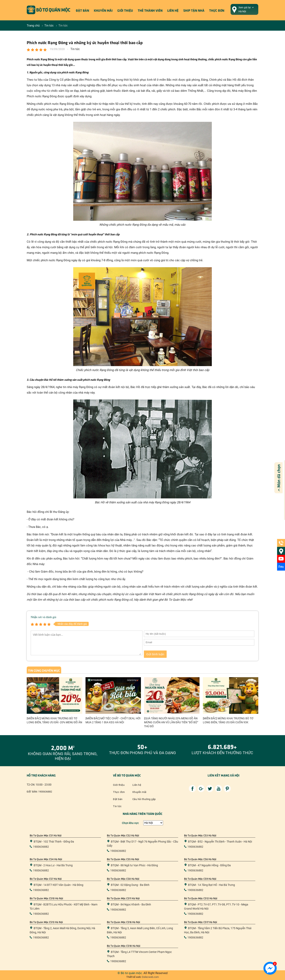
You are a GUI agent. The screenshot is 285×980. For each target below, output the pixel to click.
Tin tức (117, 806)
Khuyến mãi (103, 10)
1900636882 (45, 792)
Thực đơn (217, 10)
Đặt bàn (82, 10)
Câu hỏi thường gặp (144, 799)
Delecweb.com (150, 977)
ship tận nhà (194, 10)
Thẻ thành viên (150, 10)
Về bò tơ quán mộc (127, 775)
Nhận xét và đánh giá (43, 617)
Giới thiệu (125, 10)
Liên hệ (173, 10)
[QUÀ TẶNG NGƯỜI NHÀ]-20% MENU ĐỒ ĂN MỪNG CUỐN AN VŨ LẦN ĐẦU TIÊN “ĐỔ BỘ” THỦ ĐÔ (171, 722)
